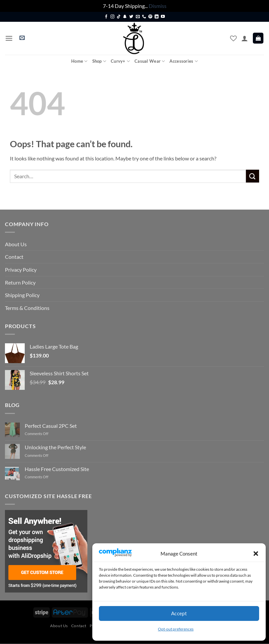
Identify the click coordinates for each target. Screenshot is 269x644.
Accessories (183, 61)
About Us (16, 244)
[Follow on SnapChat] (125, 17)
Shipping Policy (22, 295)
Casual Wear (150, 61)
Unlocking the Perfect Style (55, 447)
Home (79, 61)
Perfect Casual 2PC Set (51, 426)
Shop (99, 61)
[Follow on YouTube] (163, 17)
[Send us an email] (138, 17)
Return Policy (20, 282)
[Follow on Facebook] (106, 17)
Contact (14, 257)
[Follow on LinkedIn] (157, 17)
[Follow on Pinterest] (150, 17)
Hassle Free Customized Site (57, 469)
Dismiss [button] (158, 6)
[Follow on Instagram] (112, 17)
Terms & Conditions (27, 308)
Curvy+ (120, 61)
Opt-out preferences (176, 629)
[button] (256, 554)
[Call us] (144, 17)
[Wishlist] (233, 38)
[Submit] (253, 176)
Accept (179, 613)
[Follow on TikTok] (119, 17)
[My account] (245, 38)
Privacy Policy (21, 270)
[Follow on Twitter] (131, 17)
